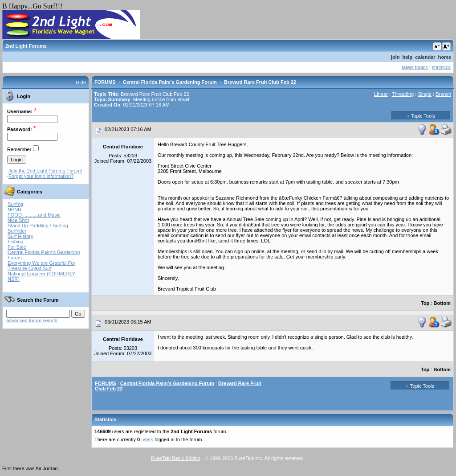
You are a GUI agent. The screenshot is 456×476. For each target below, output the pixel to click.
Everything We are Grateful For (41, 263)
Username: (20, 111)
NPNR (14, 209)
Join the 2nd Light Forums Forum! (45, 171)
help (408, 57)
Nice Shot (18, 220)
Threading (403, 94)
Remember (19, 149)
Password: (20, 129)
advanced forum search (32, 320)
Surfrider (17, 231)
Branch (443, 94)
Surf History (20, 236)
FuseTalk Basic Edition (176, 458)
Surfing (15, 204)
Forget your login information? (41, 176)
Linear (381, 94)
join (395, 57)
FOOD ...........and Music (34, 215)
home (445, 57)
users (147, 439)
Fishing (15, 242)
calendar (425, 57)
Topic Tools (421, 115)
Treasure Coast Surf (30, 268)
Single (425, 94)
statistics (441, 67)
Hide (81, 82)
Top (425, 303)
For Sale (17, 247)
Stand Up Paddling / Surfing (38, 226)
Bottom (442, 303)
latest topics (415, 67)
